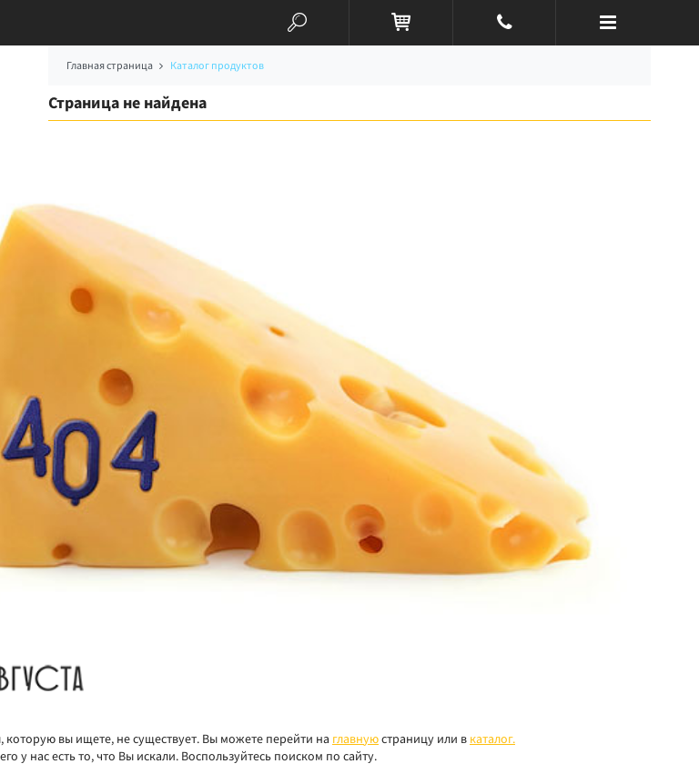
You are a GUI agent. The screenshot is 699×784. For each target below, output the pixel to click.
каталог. (492, 739)
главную (355, 739)
